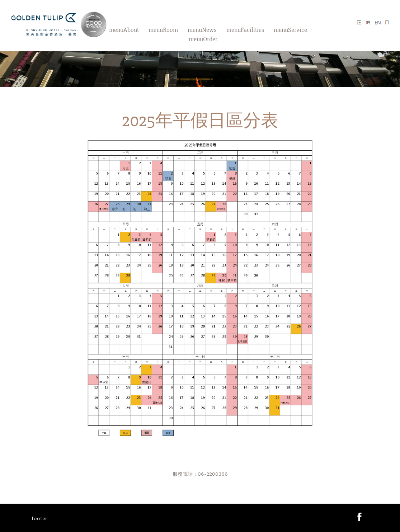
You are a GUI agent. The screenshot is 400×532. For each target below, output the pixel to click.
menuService (290, 30)
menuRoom (163, 30)
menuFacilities (245, 30)
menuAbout (124, 30)
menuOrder (203, 39)
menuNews (202, 30)
